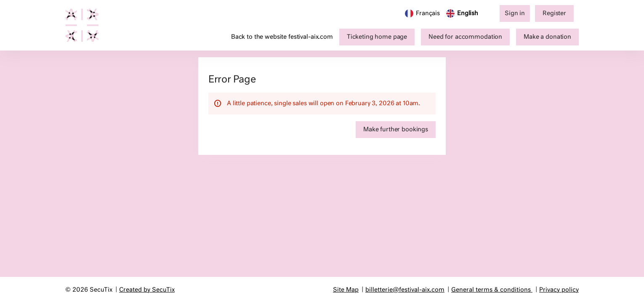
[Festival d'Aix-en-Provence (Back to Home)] (86, 25)
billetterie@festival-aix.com (405, 290)
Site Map (346, 290)
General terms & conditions (491, 290)
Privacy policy (559, 290)
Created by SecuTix (147, 290)
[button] (377, 37)
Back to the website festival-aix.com (282, 37)
